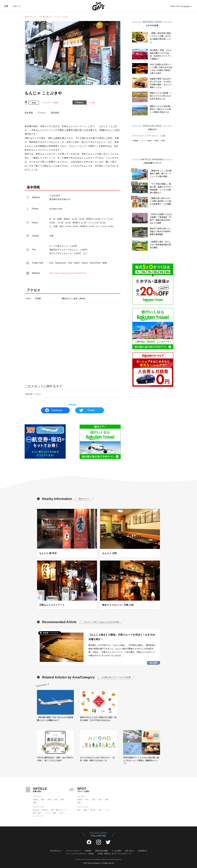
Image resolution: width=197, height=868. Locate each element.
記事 (6, 6)
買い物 (93, 810)
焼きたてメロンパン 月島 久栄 (118, 605)
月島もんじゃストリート (52, 605)
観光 (79, 810)
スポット (17, 6)
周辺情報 (55, 113)
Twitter (91, 410)
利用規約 (88, 851)
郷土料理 (29, 394)
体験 (85, 810)
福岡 (62, 800)
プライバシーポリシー (73, 851)
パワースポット (152, 136)
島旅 (163, 141)
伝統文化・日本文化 (40, 810)
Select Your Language (180, 6)
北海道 (35, 800)
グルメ (38, 394)
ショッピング (38, 816)
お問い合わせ (129, 851)
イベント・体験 (50, 813)
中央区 (56, 103)
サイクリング (138, 136)
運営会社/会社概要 (101, 851)
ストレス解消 (147, 141)
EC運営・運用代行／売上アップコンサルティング (115, 854)
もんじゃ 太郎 (109, 553)
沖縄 (34, 803)
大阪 (56, 800)
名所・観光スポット (58, 810)
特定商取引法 (143, 851)
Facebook (57, 410)
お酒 (163, 136)
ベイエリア (46, 103)
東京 (43, 800)
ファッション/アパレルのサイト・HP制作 (80, 854)
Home (27, 17)
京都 (49, 800)
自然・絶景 (37, 813)
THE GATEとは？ (56, 851)
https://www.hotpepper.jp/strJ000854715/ (68, 273)
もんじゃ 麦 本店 (48, 553)
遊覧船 (136, 141)
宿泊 (100, 810)
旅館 (157, 141)
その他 (92, 103)
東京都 (46, 17)
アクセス (42, 113)
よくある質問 (116, 851)
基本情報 (29, 113)
